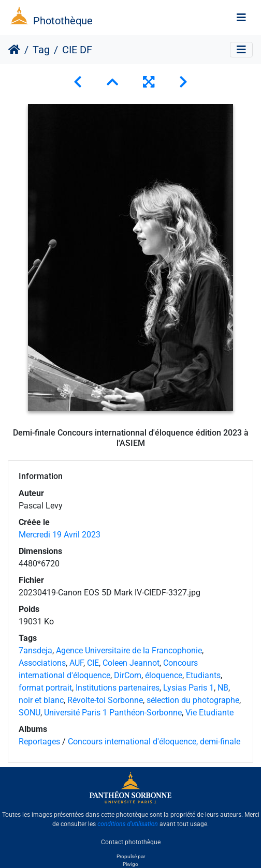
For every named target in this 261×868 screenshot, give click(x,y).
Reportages (39, 742)
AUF (76, 663)
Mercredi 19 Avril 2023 (60, 535)
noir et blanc (41, 700)
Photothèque (63, 21)
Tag (41, 50)
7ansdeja (35, 650)
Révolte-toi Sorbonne (105, 700)
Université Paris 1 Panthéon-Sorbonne (113, 713)
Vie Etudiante (209, 713)
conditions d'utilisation (128, 824)
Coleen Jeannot (131, 663)
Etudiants (203, 675)
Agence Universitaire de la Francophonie (129, 650)
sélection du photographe (193, 700)
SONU (30, 713)
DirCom (128, 675)
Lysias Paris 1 (189, 688)
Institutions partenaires (118, 688)
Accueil (14, 50)
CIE (93, 663)
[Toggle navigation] (241, 18)
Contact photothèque (131, 842)
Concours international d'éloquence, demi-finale (154, 742)
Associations (42, 663)
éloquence (164, 675)
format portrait (45, 688)
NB (223, 688)
